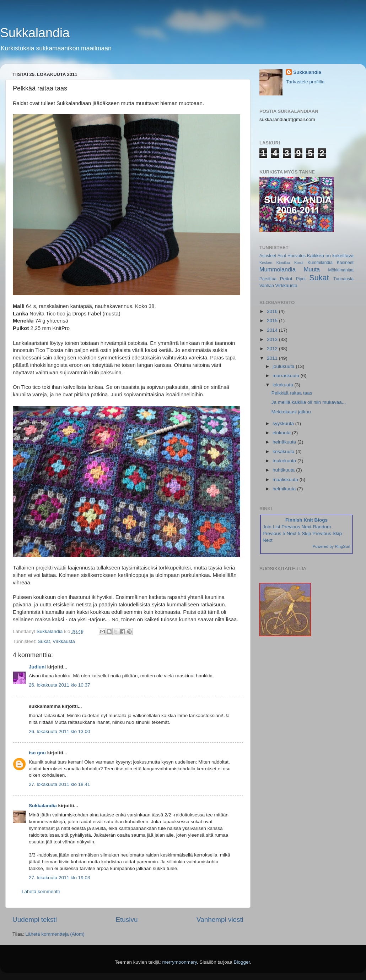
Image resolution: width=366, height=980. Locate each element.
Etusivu (127, 920)
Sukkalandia (35, 33)
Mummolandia (278, 269)
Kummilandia (320, 263)
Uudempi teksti (35, 920)
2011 (273, 358)
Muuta (312, 269)
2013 (273, 339)
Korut (299, 263)
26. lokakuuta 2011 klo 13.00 (60, 731)
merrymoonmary (180, 962)
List (277, 527)
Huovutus (297, 256)
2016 (273, 311)
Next (307, 527)
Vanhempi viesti (220, 920)
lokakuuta (284, 385)
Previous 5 (274, 533)
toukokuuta (285, 461)
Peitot (286, 279)
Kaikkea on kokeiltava (330, 256)
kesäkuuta (284, 452)
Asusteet (268, 256)
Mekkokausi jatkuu (291, 412)
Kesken (266, 263)
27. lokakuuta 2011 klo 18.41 (60, 784)
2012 (273, 349)
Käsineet (345, 263)
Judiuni (37, 667)
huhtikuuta (284, 470)
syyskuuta (284, 423)
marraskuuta (287, 376)
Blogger (242, 962)
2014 (273, 330)
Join (267, 527)
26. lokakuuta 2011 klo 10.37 (60, 685)
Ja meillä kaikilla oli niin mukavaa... (309, 402)
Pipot (301, 279)
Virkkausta (64, 641)
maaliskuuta (286, 480)
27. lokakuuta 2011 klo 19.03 (60, 878)
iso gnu (37, 753)
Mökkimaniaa (341, 270)
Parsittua (268, 279)
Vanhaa (267, 286)
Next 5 (294, 533)
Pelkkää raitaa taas (292, 393)
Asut (282, 256)
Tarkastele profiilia (305, 82)
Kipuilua (283, 263)
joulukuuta (284, 366)
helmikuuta (285, 489)
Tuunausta (343, 279)
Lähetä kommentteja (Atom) (55, 934)
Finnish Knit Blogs (306, 520)
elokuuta (282, 433)
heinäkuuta (285, 442)
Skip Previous (316, 533)
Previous (291, 527)
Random (322, 527)
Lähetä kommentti (41, 891)
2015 (273, 321)
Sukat (44, 641)
